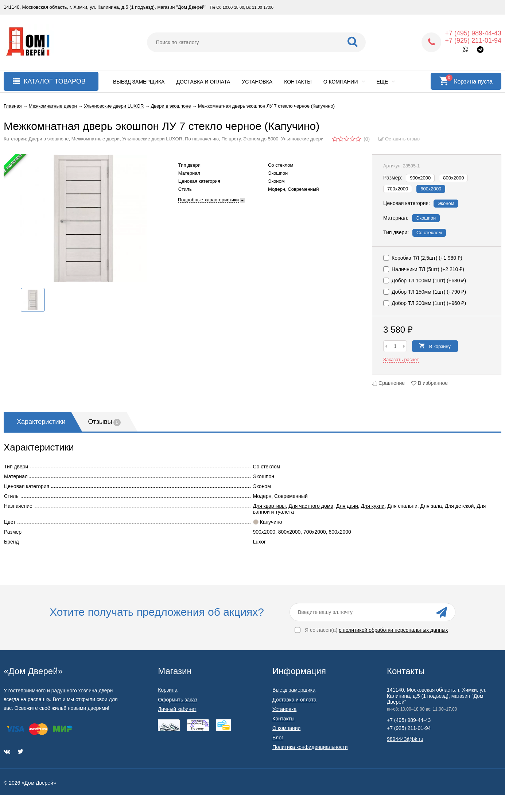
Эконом (446, 203)
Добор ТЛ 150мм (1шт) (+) (425, 292)
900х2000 (420, 178)
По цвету (231, 139)
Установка (257, 82)
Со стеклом (429, 233)
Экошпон (426, 218)
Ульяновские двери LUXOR (152, 139)
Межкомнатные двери (96, 139)
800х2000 (453, 178)
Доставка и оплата (203, 82)
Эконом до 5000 (261, 139)
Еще (386, 82)
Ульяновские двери (302, 139)
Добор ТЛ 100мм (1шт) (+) (425, 281)
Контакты (298, 82)
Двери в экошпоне (48, 139)
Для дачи (347, 506)
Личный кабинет (177, 709)
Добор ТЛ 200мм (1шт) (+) (425, 303)
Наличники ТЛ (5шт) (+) (424, 269)
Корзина (168, 690)
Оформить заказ (178, 700)
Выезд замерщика (139, 82)
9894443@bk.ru (405, 739)
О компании (344, 82)
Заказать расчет (401, 359)
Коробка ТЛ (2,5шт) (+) (423, 258)
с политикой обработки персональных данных (393, 630)
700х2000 (398, 189)
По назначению (202, 139)
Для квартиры (269, 506)
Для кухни (373, 506)
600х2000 (431, 189)
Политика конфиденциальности (310, 747)
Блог (278, 738)
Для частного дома (311, 506)
